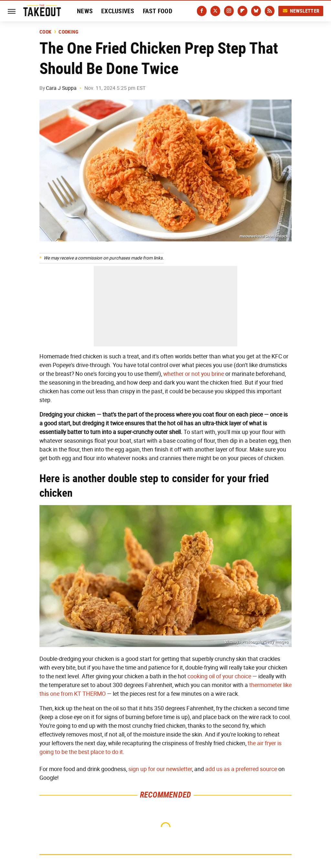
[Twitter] (215, 11)
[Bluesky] (256, 11)
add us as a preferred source (241, 769)
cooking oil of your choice (219, 676)
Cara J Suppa (61, 88)
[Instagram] (229, 11)
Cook (45, 32)
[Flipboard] (242, 11)
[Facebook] (202, 11)
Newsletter (301, 11)
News (85, 11)
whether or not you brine (194, 374)
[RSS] (270, 11)
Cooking (68, 32)
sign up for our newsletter (160, 769)
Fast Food (158, 11)
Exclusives (118, 11)
